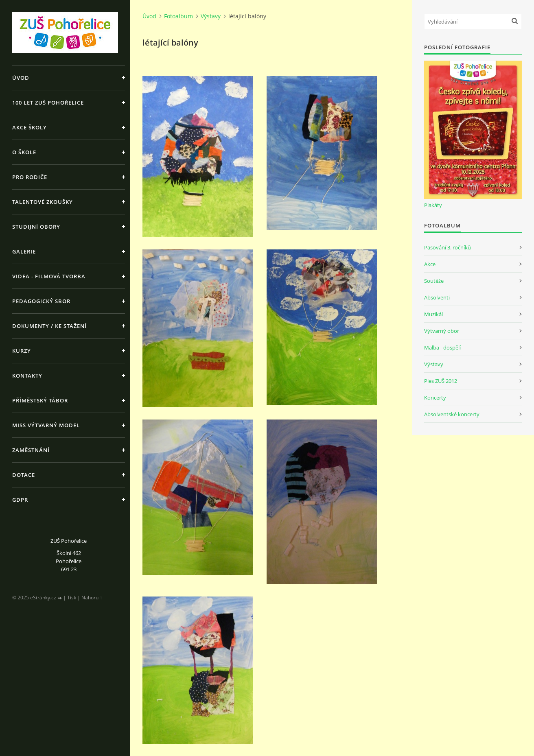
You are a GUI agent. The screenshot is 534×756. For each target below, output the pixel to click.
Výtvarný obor (442, 331)
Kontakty (27, 376)
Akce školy (30, 127)
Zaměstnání (31, 450)
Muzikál (433, 314)
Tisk (72, 598)
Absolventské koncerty (452, 414)
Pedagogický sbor (41, 301)
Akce (430, 264)
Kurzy (22, 351)
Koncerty (435, 398)
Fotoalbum (178, 16)
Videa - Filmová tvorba (49, 276)
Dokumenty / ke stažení (49, 326)
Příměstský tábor (40, 400)
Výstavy (211, 16)
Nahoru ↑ (92, 598)
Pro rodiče (30, 177)
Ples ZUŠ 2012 (441, 381)
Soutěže (434, 281)
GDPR (20, 500)
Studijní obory (36, 227)
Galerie (24, 251)
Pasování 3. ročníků (448, 247)
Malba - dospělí (442, 347)
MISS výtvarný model (46, 425)
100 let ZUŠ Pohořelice (48, 103)
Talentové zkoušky (43, 202)
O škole (24, 152)
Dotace (24, 475)
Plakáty (433, 205)
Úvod (21, 78)
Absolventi (437, 297)
